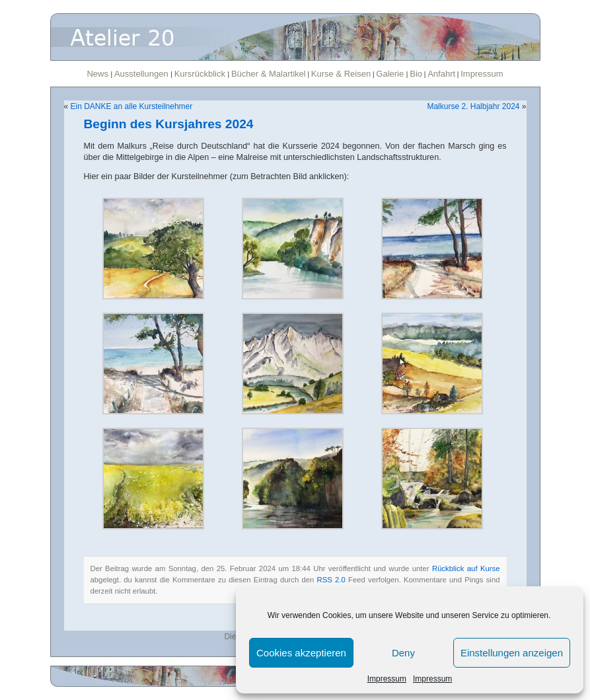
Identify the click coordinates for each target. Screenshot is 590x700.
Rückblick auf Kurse (466, 568)
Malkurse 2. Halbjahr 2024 (473, 106)
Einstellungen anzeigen (512, 653)
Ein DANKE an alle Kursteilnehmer (132, 106)
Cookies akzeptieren (301, 653)
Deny (403, 653)
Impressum (387, 679)
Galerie (391, 74)
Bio (416, 74)
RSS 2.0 (331, 580)
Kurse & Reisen (341, 74)
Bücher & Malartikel (269, 74)
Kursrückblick (201, 74)
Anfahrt (441, 74)
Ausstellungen (142, 74)
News (98, 74)
